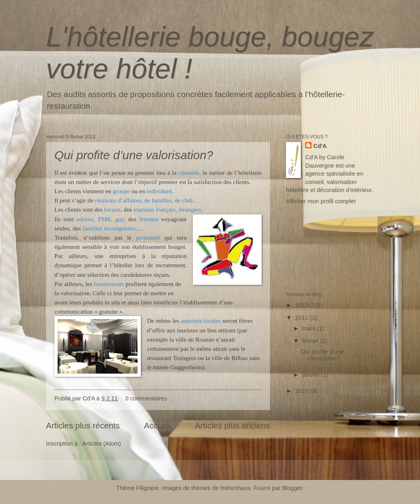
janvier (311, 375)
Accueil (157, 425)
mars (309, 328)
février (311, 341)
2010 (303, 391)
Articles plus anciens (232, 425)
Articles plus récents (83, 425)
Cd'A (320, 146)
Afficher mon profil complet (321, 201)
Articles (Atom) (102, 444)
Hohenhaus (235, 488)
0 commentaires (146, 398)
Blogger (292, 488)
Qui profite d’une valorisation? (134, 155)
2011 (303, 318)
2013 (303, 305)
